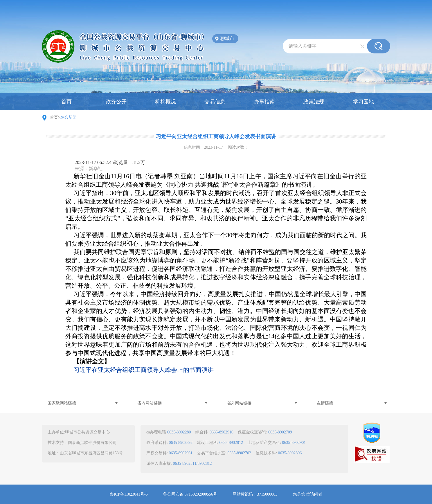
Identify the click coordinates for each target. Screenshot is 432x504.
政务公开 (116, 102)
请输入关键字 (303, 46)
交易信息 (215, 102)
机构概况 (165, 102)
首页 (66, 102)
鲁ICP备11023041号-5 (129, 494)
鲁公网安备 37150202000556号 (190, 494)
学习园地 (363, 102)
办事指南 (264, 102)
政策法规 (314, 102)
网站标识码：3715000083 (255, 494)
